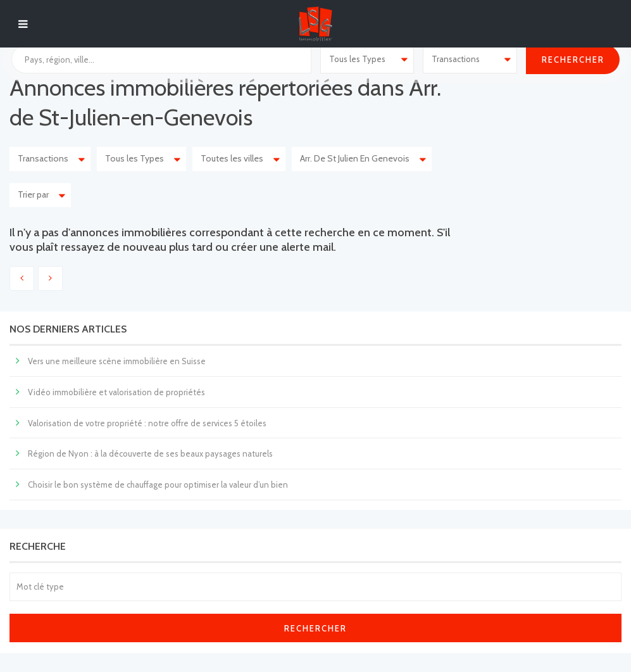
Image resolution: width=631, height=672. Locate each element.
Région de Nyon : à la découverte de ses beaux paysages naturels (150, 453)
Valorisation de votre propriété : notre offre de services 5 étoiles (147, 423)
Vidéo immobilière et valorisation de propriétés (116, 392)
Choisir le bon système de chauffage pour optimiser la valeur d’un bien (158, 485)
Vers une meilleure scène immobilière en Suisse (117, 361)
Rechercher (315, 628)
